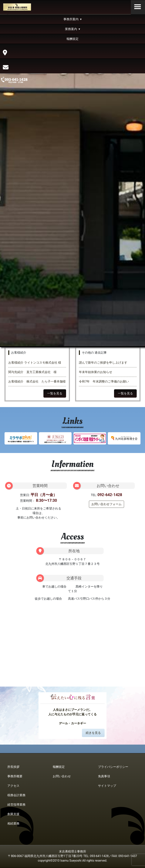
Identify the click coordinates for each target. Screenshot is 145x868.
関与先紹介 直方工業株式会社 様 (32, 372)
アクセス (13, 786)
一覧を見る (55, 393)
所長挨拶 (13, 767)
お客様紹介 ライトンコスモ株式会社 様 (36, 363)
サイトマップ (107, 786)
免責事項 (104, 776)
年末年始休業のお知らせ (96, 372)
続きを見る (93, 733)
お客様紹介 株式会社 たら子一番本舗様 (37, 381)
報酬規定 (72, 39)
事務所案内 (71, 19)
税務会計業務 (16, 795)
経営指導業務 (16, 805)
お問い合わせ (62, 776)
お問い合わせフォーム (106, 504)
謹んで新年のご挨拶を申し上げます (103, 363)
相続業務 (13, 823)
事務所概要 (15, 776)
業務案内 (71, 29)
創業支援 (13, 814)
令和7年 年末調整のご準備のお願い (104, 381)
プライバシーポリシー (113, 767)
